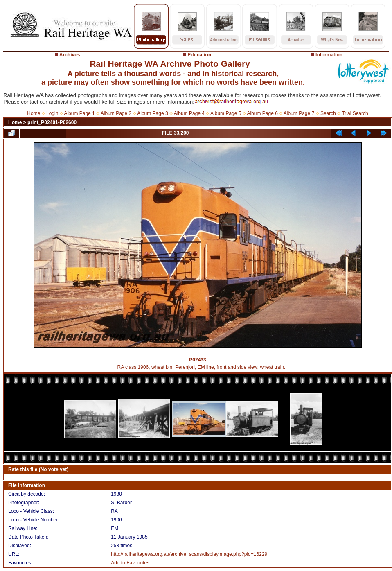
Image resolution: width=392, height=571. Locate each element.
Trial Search (355, 113)
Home (34, 113)
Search (328, 113)
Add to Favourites (130, 563)
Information (329, 55)
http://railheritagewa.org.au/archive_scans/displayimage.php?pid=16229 (189, 554)
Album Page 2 (116, 113)
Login (52, 113)
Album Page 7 (299, 113)
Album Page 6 (262, 113)
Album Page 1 (79, 113)
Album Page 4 (189, 113)
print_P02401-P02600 (52, 122)
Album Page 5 (226, 113)
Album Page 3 (152, 113)
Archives (70, 55)
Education (199, 55)
